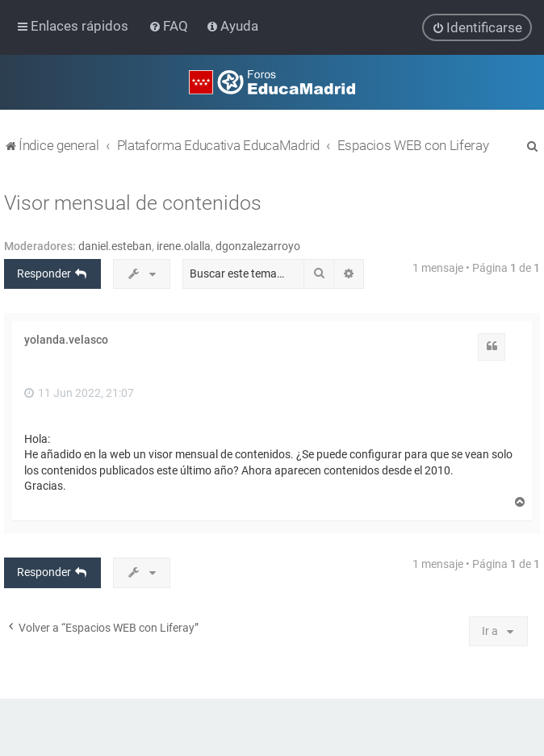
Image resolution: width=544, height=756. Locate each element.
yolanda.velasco (66, 340)
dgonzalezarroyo (258, 245)
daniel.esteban (115, 245)
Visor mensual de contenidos (133, 202)
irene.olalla (184, 245)
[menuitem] (170, 26)
